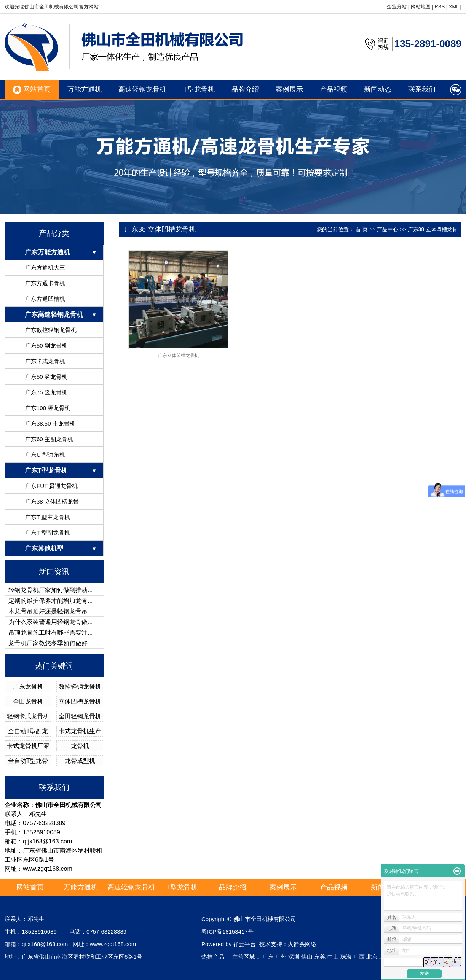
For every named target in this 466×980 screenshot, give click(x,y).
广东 (268, 957)
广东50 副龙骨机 (46, 345)
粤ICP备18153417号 (227, 932)
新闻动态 (378, 89)
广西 (359, 957)
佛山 (307, 957)
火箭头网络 (302, 944)
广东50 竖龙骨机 (46, 377)
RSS (440, 7)
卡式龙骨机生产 (80, 731)
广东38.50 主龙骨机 (50, 423)
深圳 (294, 957)
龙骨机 (80, 746)
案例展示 (289, 89)
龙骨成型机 (80, 761)
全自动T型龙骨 (28, 761)
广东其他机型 (44, 549)
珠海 (346, 957)
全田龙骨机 (28, 701)
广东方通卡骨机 (45, 283)
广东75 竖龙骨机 (46, 392)
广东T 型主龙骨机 (48, 517)
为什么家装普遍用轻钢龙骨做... (50, 622)
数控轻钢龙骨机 (80, 687)
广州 (281, 957)
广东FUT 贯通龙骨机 (51, 486)
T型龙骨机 (199, 89)
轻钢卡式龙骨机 (28, 716)
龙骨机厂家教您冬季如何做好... (50, 643)
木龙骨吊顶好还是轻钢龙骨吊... (50, 611)
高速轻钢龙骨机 (142, 89)
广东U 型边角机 (45, 455)
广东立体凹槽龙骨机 (179, 356)
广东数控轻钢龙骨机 (51, 330)
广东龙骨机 (28, 687)
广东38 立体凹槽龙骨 (52, 501)
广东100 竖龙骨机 (48, 408)
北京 (372, 957)
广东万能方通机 (47, 252)
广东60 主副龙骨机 (49, 439)
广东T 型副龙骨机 (48, 533)
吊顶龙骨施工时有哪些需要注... (50, 633)
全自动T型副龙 (28, 731)
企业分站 (397, 7)
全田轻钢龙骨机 (80, 716)
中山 (333, 957)
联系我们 (422, 89)
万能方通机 (85, 89)
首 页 (362, 229)
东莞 (320, 957)
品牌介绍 (245, 89)
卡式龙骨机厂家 (28, 746)
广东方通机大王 (45, 268)
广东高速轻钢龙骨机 (54, 315)
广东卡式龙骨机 (45, 361)
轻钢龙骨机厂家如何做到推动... (50, 590)
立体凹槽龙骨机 (80, 701)
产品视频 (334, 89)
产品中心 (388, 229)
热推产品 (213, 957)
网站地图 (421, 7)
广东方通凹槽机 (45, 299)
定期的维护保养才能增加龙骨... (50, 601)
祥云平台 (244, 944)
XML (454, 7)
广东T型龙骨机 (46, 471)
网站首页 (32, 90)
